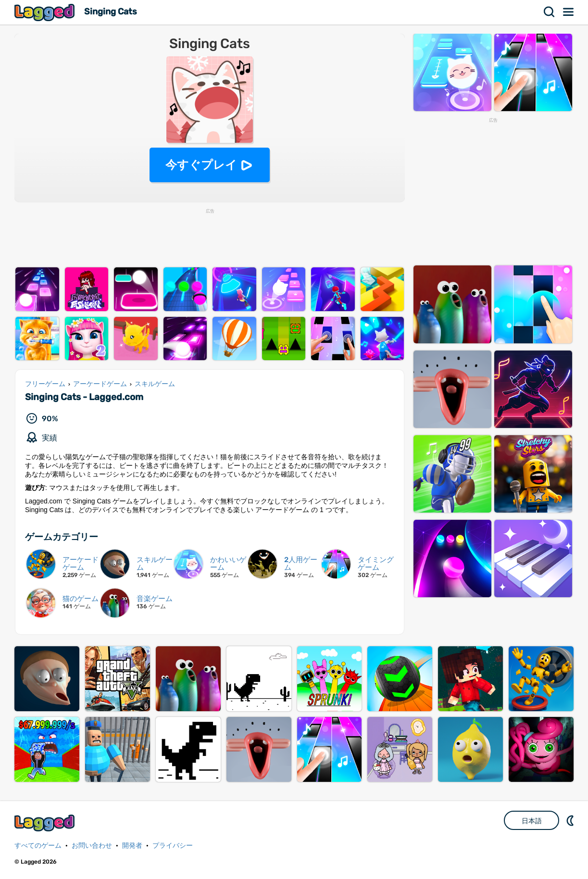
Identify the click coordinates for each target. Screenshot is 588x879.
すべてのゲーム (38, 846)
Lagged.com (46, 823)
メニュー (569, 12)
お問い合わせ (92, 846)
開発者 (132, 846)
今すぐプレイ (201, 165)
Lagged (46, 12)
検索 (550, 12)
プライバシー (173, 846)
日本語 (532, 821)
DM (571, 820)
